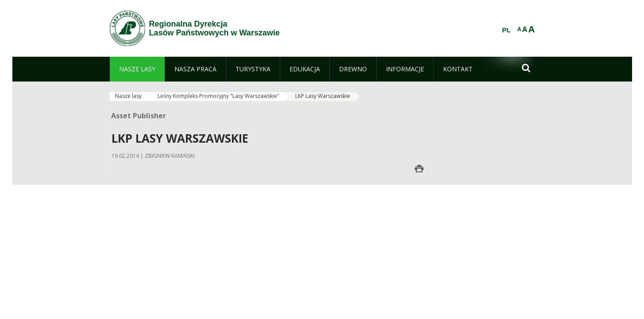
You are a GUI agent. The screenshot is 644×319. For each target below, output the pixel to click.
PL (506, 30)
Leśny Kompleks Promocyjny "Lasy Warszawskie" (218, 96)
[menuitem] (137, 69)
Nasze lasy (128, 96)
